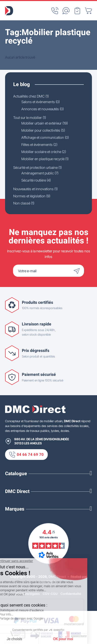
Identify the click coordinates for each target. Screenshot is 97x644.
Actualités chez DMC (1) (31, 96)
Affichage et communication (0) (45, 137)
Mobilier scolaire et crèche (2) (44, 152)
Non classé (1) (24, 203)
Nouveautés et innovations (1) (35, 189)
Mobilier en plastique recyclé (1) (45, 159)
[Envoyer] (78, 271)
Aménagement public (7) (40, 173)
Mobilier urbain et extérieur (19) (45, 123)
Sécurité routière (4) (36, 180)
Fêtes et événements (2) (39, 145)
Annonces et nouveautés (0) (43, 109)
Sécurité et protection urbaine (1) (37, 167)
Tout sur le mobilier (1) (30, 118)
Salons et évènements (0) (41, 102)
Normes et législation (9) (32, 196)
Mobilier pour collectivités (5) (43, 130)
